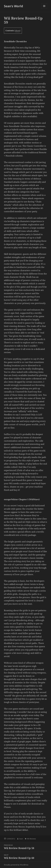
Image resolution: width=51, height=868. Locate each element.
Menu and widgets (44, 9)
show (17, 31)
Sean (21, 839)
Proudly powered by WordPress (16, 865)
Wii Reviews (31, 839)
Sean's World (13, 6)
